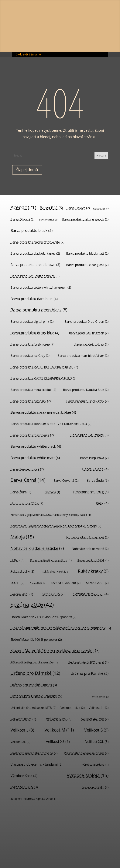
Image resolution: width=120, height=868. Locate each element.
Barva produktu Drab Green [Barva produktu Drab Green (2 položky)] (86, 322)
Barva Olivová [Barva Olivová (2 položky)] (23, 219)
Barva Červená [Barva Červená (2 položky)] (66, 481)
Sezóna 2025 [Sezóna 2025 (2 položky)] (53, 594)
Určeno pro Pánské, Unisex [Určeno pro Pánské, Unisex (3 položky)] (34, 685)
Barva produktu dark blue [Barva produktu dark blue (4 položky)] (34, 299)
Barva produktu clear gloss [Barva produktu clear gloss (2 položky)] (87, 265)
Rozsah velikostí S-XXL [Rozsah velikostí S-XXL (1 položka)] (93, 560)
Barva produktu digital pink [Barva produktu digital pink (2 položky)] (32, 322)
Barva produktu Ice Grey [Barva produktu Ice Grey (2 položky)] (30, 356)
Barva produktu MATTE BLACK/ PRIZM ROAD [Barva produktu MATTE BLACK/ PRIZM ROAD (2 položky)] (44, 367)
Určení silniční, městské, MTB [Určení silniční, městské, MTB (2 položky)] (33, 708)
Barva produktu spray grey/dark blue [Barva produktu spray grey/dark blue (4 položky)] (43, 412)
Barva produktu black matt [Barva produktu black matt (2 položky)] (87, 253)
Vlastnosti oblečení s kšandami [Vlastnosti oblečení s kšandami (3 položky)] (37, 764)
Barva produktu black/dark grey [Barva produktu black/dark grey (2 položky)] (35, 253)
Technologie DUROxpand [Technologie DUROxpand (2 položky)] (88, 662)
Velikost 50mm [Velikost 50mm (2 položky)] (23, 719)
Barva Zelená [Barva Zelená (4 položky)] (95, 469)
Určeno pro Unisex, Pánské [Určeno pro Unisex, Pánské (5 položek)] (36, 696)
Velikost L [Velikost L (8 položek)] (22, 730)
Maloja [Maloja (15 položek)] (22, 537)
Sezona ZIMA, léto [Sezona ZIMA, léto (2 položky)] (66, 583)
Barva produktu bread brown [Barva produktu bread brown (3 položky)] (35, 265)
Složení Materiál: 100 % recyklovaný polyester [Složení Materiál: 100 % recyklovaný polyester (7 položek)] (55, 651)
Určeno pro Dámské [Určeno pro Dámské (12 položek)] (35, 673)
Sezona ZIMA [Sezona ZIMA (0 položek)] (38, 583)
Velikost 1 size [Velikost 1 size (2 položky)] (72, 708)
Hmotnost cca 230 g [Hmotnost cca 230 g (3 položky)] (91, 492)
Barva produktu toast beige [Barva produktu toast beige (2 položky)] (32, 435)
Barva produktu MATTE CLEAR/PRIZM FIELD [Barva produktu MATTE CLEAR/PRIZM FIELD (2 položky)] (44, 378)
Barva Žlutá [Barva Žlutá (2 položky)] (21, 492)
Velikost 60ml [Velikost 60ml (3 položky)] (59, 719)
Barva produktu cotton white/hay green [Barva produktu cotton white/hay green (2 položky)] (41, 288)
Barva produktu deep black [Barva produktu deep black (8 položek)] (39, 310)
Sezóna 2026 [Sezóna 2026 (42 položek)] (32, 605)
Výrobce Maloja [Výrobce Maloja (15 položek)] (88, 775)
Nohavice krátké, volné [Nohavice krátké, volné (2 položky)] (90, 549)
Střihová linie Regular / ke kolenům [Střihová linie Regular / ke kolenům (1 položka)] (34, 662)
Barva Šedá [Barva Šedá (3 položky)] (98, 480)
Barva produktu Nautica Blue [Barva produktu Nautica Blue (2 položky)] (86, 390)
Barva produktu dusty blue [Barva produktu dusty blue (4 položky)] (35, 333)
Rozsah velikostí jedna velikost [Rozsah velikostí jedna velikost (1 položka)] (51, 560)
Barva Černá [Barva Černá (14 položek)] (28, 480)
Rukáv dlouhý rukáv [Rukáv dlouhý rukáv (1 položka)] (56, 572)
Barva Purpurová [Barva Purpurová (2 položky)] (94, 458)
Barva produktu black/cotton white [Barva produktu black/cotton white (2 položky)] (38, 242)
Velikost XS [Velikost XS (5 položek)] (58, 741)
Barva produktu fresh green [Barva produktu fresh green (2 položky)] (33, 344)
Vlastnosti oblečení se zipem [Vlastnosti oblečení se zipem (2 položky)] (86, 753)
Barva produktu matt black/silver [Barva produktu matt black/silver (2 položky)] (83, 356)
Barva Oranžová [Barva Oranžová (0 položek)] (48, 220)
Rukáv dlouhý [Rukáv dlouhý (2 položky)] (22, 571)
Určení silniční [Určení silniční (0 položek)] (100, 697)
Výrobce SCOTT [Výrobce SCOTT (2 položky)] (95, 787)
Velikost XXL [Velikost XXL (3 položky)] (97, 742)
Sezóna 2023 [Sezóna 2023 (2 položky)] (22, 594)
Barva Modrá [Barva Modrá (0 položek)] (101, 208)
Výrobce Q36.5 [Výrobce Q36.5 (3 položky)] (24, 787)
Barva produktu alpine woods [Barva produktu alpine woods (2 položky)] (85, 219)
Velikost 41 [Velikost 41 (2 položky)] (99, 708)
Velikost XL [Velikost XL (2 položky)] (20, 742)
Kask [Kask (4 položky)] (102, 503)
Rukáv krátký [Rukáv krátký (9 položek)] (93, 571)
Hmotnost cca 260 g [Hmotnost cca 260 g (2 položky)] (27, 503)
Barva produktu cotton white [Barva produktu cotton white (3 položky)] (35, 276)
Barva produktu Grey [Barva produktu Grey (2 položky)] (91, 344)
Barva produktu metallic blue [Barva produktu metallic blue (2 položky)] (33, 390)
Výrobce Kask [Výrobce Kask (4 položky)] (24, 776)
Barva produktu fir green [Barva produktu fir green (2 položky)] (89, 333)
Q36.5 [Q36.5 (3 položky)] (18, 560)
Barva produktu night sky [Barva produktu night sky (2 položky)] (31, 401)
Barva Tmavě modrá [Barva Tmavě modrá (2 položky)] (27, 469)
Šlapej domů (27, 170)
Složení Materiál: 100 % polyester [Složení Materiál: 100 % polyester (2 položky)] (36, 640)
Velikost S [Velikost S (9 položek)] (96, 730)
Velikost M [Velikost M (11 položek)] (59, 730)
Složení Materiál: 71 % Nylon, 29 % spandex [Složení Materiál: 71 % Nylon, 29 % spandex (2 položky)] (43, 617)
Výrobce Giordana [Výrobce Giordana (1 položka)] (95, 765)
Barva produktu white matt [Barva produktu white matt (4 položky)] (35, 458)
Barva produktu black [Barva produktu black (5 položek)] (32, 230)
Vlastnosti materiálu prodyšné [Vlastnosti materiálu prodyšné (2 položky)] (34, 753)
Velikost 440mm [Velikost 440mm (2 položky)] (95, 719)
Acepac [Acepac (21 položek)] (23, 207)
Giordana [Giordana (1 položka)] (52, 492)
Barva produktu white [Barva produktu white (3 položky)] (89, 435)
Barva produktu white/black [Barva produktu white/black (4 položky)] (36, 446)
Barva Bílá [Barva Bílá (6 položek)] (51, 208)
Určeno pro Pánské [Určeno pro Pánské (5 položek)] (89, 673)
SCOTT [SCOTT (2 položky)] (17, 583)
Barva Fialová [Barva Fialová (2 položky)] (78, 208)
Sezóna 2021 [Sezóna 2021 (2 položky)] (97, 583)
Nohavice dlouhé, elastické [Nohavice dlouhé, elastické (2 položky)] (87, 537)
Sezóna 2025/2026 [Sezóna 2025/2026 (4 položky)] (91, 594)
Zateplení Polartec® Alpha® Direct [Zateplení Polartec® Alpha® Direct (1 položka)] (34, 799)
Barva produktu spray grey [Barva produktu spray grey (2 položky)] (87, 401)
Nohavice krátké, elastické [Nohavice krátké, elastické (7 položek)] (37, 549)
